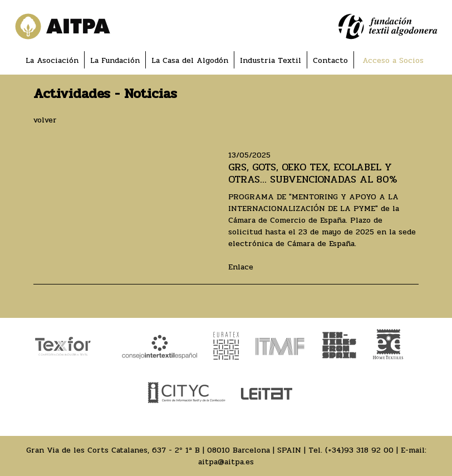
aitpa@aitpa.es (226, 462)
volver (45, 120)
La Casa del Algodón (190, 60)
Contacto (330, 60)
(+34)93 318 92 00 (359, 450)
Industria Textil (271, 60)
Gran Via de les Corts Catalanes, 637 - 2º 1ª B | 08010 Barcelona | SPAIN (164, 450)
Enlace (241, 267)
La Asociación (52, 60)
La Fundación (115, 60)
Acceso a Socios (393, 60)
